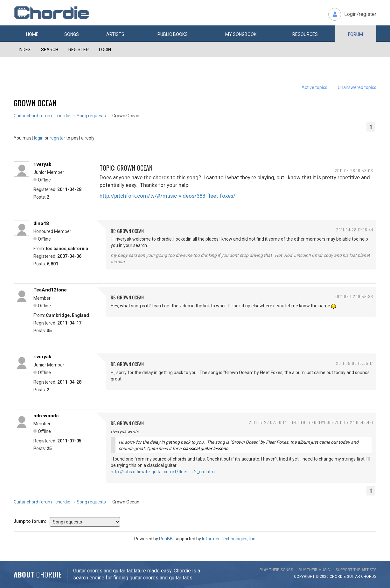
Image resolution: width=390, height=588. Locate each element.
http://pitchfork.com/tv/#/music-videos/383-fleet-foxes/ (167, 196)
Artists (115, 34)
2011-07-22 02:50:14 (268, 422)
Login (105, 50)
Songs (72, 34)
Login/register (360, 14)
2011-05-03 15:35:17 (355, 363)
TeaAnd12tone (50, 290)
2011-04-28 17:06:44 (355, 230)
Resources (305, 34)
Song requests (91, 116)
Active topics (314, 87)
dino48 (41, 223)
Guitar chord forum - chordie (42, 116)
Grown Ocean (35, 103)
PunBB (166, 539)
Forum (355, 34)
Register (79, 50)
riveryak (42, 164)
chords (369, 577)
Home (32, 34)
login (39, 138)
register (57, 138)
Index (25, 50)
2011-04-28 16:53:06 (354, 171)
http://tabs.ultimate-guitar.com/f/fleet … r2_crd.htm (163, 472)
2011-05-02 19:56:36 (354, 296)
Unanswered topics (357, 87)
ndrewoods (46, 416)
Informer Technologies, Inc (229, 539)
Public (173, 34)
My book (241, 34)
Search (50, 50)
